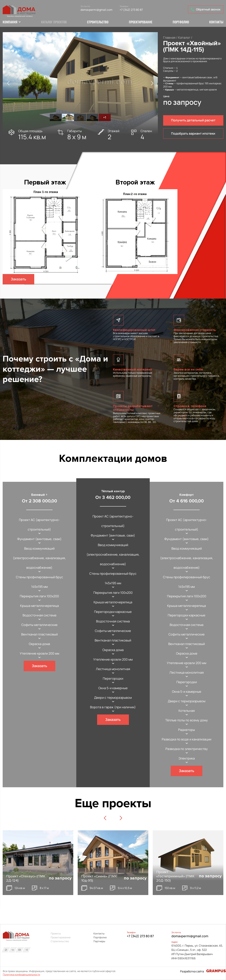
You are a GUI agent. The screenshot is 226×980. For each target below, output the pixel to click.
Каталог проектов (54, 22)
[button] (8, 84)
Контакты (216, 22)
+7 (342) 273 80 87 (132, 10)
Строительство (98, 22)
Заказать (19, 280)
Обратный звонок (206, 9)
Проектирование (141, 22)
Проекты (56, 933)
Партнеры (99, 941)
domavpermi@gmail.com (97, 10)
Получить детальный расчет (193, 121)
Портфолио (181, 22)
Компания (10, 22)
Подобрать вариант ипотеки (193, 134)
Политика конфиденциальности (21, 975)
